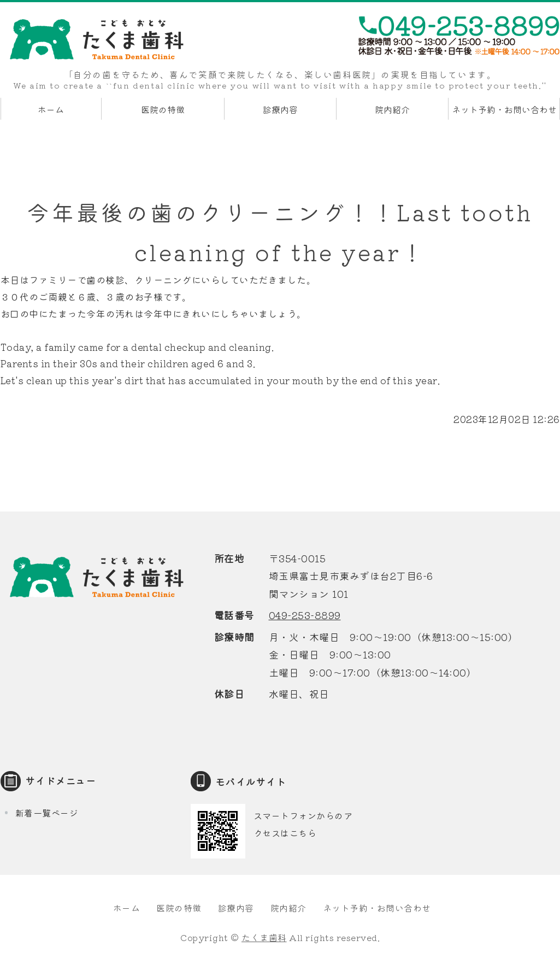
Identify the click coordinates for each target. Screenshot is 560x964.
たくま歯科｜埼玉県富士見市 (96, 39)
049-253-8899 (305, 615)
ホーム (51, 109)
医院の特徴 (163, 109)
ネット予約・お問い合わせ (504, 109)
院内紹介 (392, 109)
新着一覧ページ (47, 813)
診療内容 (280, 109)
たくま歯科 (264, 937)
